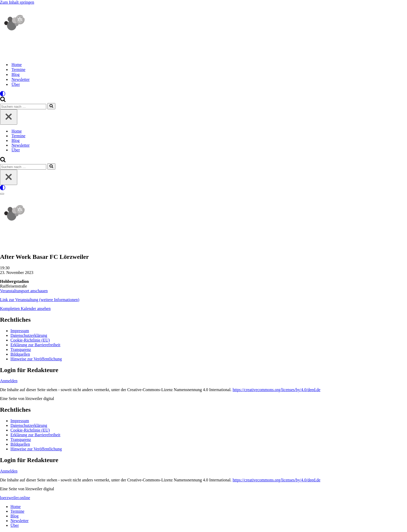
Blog (16, 74)
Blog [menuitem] (14, 516)
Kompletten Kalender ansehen (25, 309)
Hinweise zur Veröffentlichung (36, 359)
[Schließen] (9, 117)
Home (17, 65)
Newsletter (21, 79)
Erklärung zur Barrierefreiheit (35, 345)
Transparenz (21, 349)
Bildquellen (20, 354)
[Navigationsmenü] (2, 194)
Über (16, 84)
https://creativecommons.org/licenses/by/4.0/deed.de (276, 390)
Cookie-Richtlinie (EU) (30, 340)
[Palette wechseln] (203, 94)
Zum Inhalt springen (17, 2)
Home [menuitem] (16, 507)
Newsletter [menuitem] (19, 521)
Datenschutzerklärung (29, 335)
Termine (18, 70)
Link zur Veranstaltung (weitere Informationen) (40, 300)
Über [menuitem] (15, 525)
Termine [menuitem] (17, 511)
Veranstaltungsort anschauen (24, 291)
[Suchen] (3, 101)
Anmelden (9, 381)
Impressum (20, 331)
